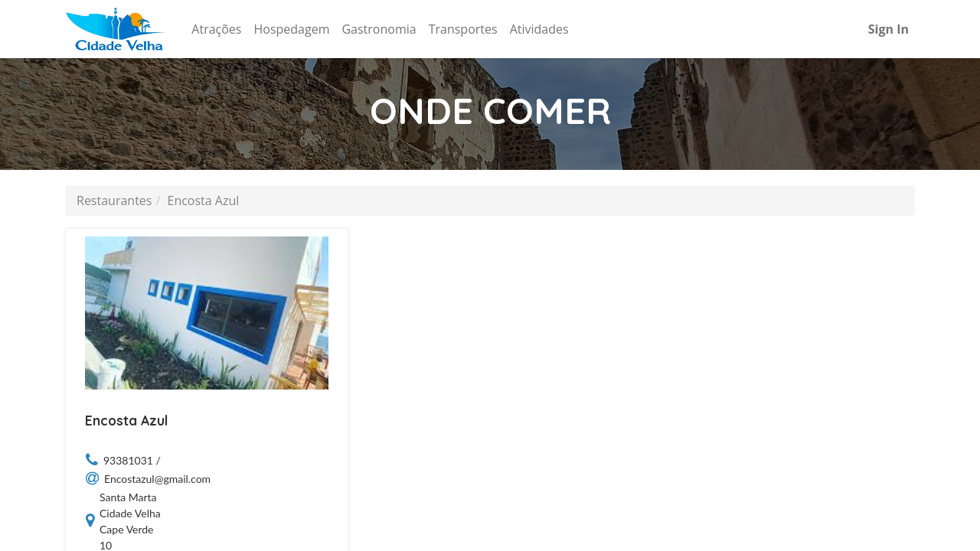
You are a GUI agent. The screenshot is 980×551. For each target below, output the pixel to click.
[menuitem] (216, 29)
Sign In (889, 29)
